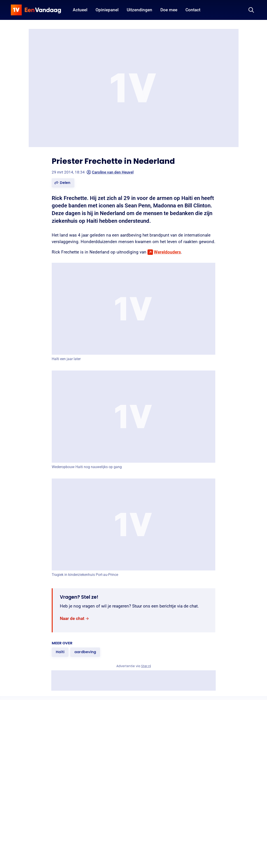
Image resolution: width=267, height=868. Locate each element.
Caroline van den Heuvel (110, 172)
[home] (36, 10)
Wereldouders (167, 252)
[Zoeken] (251, 10)
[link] (75, 619)
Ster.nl (146, 666)
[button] (63, 183)
